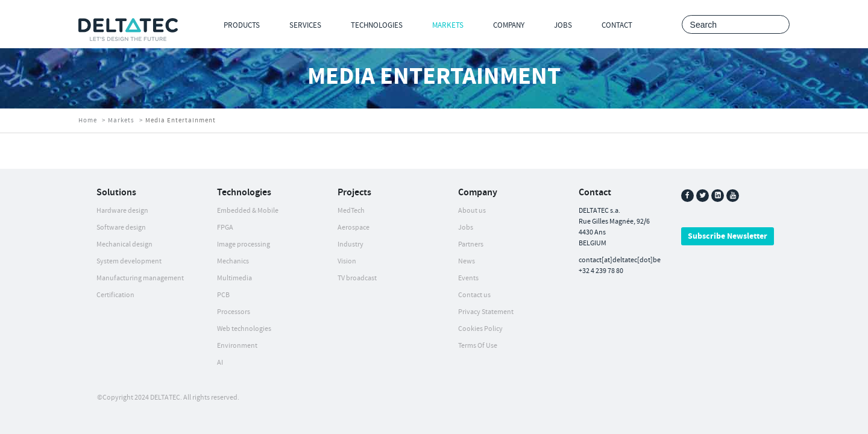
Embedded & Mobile (248, 211)
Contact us (474, 295)
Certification (115, 295)
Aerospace (354, 228)
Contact (617, 25)
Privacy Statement (486, 312)
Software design (121, 228)
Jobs (563, 25)
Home (88, 121)
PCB (223, 295)
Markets (448, 25)
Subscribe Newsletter (728, 236)
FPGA (225, 228)
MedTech (351, 211)
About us (472, 211)
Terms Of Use (478, 346)
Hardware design (122, 211)
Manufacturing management (140, 278)
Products (242, 25)
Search (777, 25)
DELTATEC (165, 398)
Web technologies (244, 329)
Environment (237, 346)
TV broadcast (357, 278)
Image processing (244, 244)
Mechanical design (124, 244)
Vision (347, 261)
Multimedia (234, 278)
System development (129, 261)
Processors (234, 312)
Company (509, 25)
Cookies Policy (480, 329)
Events (468, 278)
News (467, 261)
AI (220, 363)
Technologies (377, 25)
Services (305, 25)
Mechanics (233, 261)
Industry (351, 244)
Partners (471, 244)
